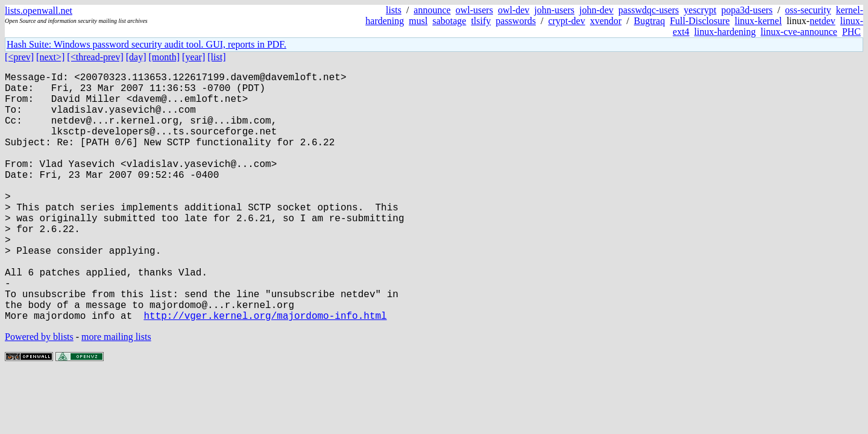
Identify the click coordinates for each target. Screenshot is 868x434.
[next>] (50, 57)
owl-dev (514, 10)
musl (418, 21)
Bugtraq (650, 21)
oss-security (808, 10)
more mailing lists (116, 392)
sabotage (449, 21)
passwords (516, 21)
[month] (165, 57)
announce (432, 10)
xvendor (606, 21)
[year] (193, 57)
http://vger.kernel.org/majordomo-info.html (265, 371)
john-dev (596, 10)
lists (394, 10)
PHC (851, 32)
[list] (216, 57)
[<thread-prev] (95, 57)
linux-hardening (725, 32)
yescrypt (700, 10)
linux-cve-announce (799, 32)
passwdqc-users (649, 10)
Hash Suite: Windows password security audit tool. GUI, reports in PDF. (146, 44)
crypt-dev (566, 21)
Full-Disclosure (700, 21)
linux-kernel (758, 21)
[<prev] (19, 57)
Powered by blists (39, 392)
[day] (136, 57)
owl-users (474, 10)
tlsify (481, 21)
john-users (554, 10)
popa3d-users (747, 10)
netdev (822, 21)
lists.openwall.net (39, 11)
